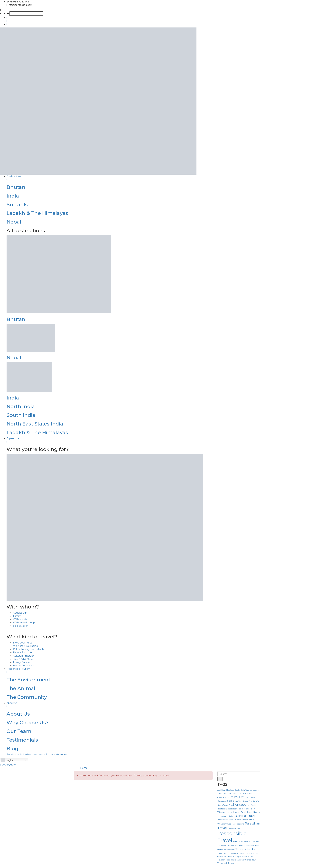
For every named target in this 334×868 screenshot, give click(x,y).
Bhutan (16, 187)
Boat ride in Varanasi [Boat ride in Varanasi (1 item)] (244, 790)
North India (21, 406)
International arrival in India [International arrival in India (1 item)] (229, 820)
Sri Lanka (18, 204)
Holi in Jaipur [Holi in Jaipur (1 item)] (243, 809)
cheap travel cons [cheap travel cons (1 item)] (234, 793)
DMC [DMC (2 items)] (243, 797)
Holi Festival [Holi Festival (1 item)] (252, 805)
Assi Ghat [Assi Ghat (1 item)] (221, 790)
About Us (18, 714)
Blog (12, 749)
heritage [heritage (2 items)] (240, 805)
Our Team (19, 731)
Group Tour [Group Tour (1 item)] (237, 801)
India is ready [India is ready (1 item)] (232, 816)
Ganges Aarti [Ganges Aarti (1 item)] (223, 801)
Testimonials (22, 740)
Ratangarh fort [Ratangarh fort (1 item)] (234, 828)
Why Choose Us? (28, 723)
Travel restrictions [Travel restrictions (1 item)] (249, 857)
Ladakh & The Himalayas (37, 213)
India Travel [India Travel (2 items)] (247, 816)
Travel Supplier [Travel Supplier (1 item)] (224, 860)
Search (4, 14)
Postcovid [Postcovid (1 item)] (240, 824)
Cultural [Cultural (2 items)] (232, 797)
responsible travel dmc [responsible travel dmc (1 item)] (242, 841)
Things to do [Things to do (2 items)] (245, 849)
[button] (167, 10)
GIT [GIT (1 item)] (231, 801)
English (8, 760)
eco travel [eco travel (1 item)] (251, 797)
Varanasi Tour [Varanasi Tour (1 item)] (250, 860)
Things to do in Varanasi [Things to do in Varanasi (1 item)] (228, 853)
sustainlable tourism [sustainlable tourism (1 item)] (226, 850)
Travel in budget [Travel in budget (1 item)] (234, 857)
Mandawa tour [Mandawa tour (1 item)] (248, 820)
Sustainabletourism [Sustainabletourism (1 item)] (235, 846)
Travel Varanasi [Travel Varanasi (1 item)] (237, 860)
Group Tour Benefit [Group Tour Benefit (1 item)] (251, 801)
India (13, 196)
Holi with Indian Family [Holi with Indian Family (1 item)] (237, 812)
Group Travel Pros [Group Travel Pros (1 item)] (225, 805)
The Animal (21, 688)
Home (84, 768)
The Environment (28, 680)
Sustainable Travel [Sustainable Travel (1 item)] (251, 846)
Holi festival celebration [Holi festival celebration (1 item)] (227, 809)
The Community (27, 697)
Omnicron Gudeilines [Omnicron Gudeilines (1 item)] (226, 824)
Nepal (14, 222)
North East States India (35, 424)
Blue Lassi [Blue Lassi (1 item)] (230, 790)
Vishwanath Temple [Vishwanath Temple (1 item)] (226, 863)
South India (21, 415)
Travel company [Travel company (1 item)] (245, 853)
